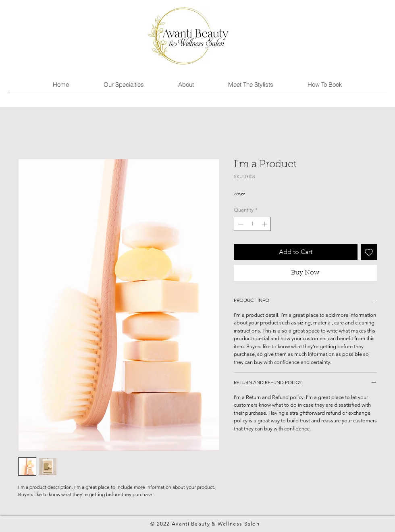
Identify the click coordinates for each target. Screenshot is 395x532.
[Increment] (265, 224)
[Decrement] (240, 224)
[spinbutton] (253, 224)
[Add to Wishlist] (369, 252)
